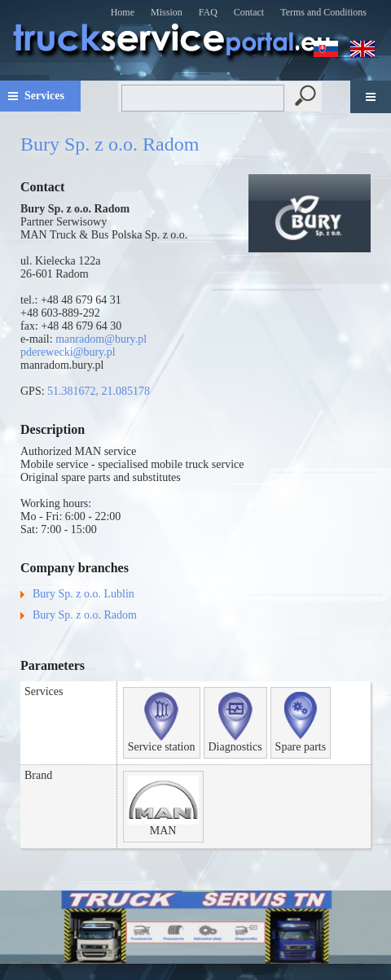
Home (123, 12)
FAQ (208, 12)
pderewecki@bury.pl (68, 352)
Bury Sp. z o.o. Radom (85, 615)
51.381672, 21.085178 (99, 391)
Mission (167, 12)
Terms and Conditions (323, 12)
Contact (249, 12)
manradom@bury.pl (101, 339)
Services (44, 96)
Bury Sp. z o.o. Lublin (83, 594)
